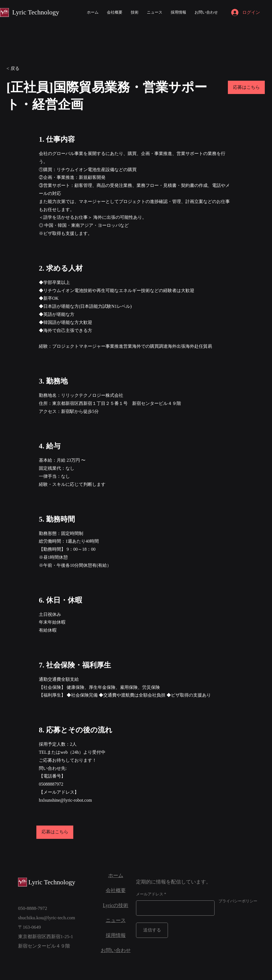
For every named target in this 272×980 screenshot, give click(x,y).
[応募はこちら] (246, 87)
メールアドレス (150, 894)
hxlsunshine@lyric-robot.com (65, 800)
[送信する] (152, 930)
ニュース (116, 920)
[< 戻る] (26, 69)
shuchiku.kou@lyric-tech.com (46, 918)
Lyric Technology (36, 12)
